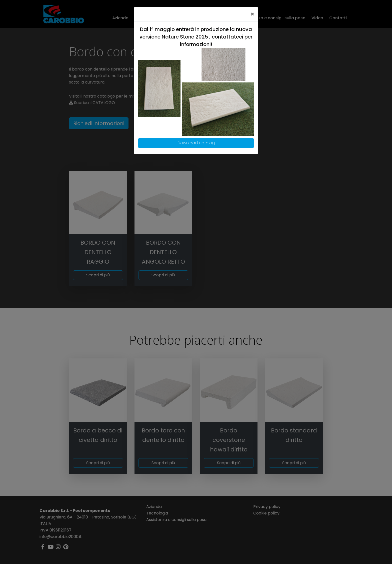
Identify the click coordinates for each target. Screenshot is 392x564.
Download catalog (196, 143)
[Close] (252, 14)
